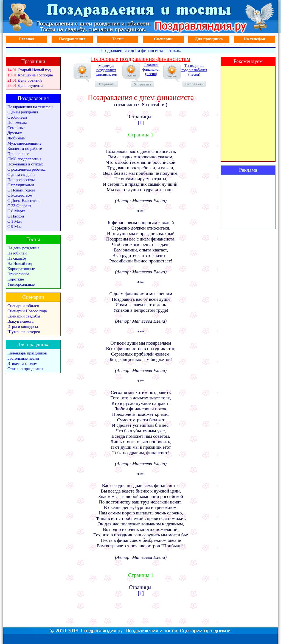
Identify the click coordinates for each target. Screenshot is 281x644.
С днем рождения (23, 112)
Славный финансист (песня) (145, 75)
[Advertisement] (248, 202)
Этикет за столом (22, 363)
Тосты (118, 39)
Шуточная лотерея (24, 332)
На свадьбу (17, 258)
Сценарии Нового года (27, 311)
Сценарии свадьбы (24, 316)
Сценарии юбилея (23, 306)
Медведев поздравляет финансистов (106, 75)
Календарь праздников (27, 353)
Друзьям (15, 133)
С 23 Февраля (19, 206)
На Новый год (20, 264)
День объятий (30, 80)
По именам (17, 122)
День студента (30, 85)
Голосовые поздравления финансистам (140, 59)
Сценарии (163, 39)
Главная (27, 39)
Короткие (16, 279)
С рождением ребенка (26, 169)
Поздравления (72, 39)
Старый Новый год (34, 70)
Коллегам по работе (25, 148)
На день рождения (23, 248)
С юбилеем (17, 117)
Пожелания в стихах (25, 164)
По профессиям (21, 180)
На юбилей (17, 253)
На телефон (255, 39)
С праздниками (21, 185)
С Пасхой (16, 216)
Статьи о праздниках (26, 369)
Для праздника (209, 39)
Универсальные (21, 284)
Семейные (16, 128)
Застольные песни (23, 358)
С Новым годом (21, 190)
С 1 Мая (15, 221)
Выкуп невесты (21, 321)
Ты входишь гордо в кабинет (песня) (194, 75)
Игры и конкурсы (23, 327)
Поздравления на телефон (30, 107)
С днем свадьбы (21, 174)
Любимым (16, 138)
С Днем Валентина (24, 201)
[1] (141, 123)
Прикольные (18, 154)
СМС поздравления (24, 159)
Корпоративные (21, 269)
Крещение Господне (35, 75)
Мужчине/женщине (24, 143)
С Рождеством (20, 195)
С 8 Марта (16, 211)
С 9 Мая (15, 227)
